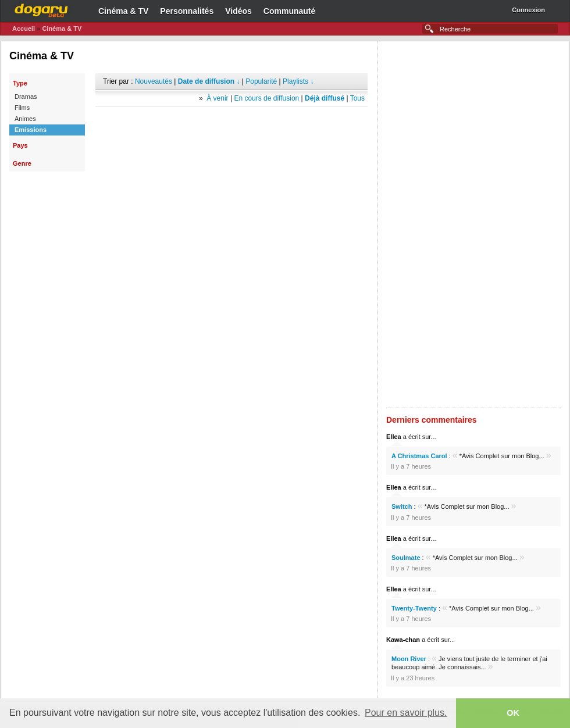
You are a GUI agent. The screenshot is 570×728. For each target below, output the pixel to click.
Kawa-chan (403, 640)
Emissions (31, 130)
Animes (25, 119)
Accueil (24, 28)
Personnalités (187, 11)
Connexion (528, 10)
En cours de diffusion (266, 98)
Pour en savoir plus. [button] (406, 713)
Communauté (289, 11)
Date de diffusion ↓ (209, 81)
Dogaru (41, 9)
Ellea (394, 437)
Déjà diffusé (325, 98)
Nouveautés (154, 81)
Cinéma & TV (123, 11)
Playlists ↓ (298, 81)
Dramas (26, 97)
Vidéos (238, 11)
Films (22, 108)
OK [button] (513, 713)
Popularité (261, 81)
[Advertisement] (231, 124)
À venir (217, 98)
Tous (357, 98)
